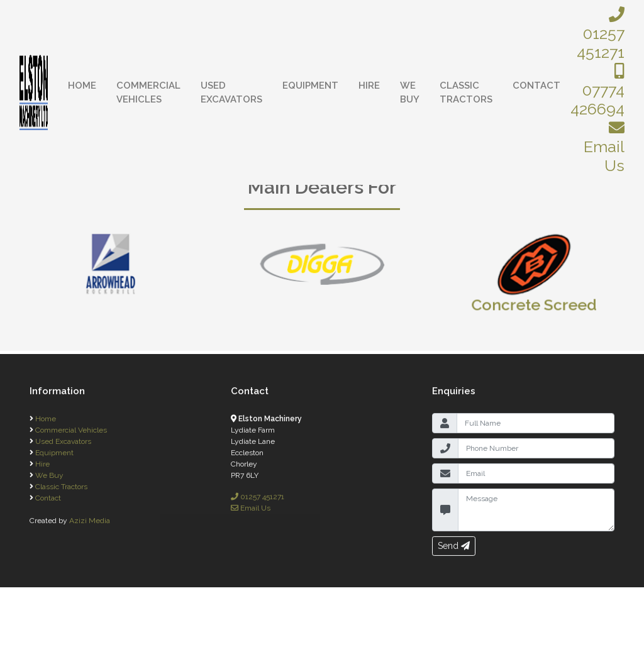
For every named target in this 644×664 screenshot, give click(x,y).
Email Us (604, 147)
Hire (369, 86)
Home (82, 86)
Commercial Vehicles (148, 93)
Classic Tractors (466, 93)
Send (454, 552)
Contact (536, 86)
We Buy (410, 93)
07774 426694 (597, 91)
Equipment (310, 86)
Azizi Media (90, 527)
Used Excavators (231, 93)
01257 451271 (601, 34)
